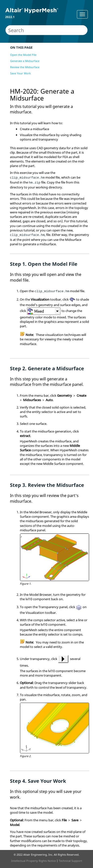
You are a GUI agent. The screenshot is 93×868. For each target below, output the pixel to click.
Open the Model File (23, 55)
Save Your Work (20, 73)
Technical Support (70, 861)
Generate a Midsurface (25, 61)
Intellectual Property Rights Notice (33, 861)
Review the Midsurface (25, 67)
